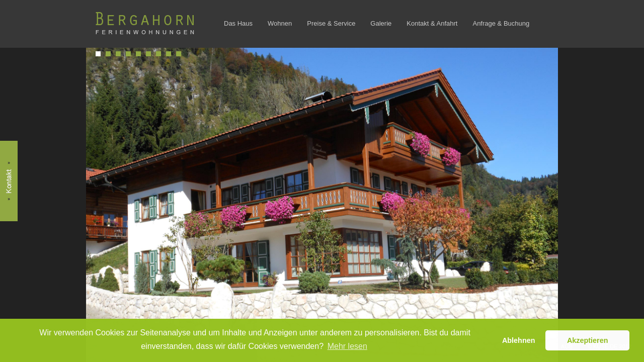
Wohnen (280, 23)
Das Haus (238, 23)
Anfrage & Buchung (501, 23)
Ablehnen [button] (519, 340)
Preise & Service (331, 23)
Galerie (381, 23)
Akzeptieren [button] (588, 340)
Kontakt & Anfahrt (432, 23)
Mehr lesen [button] (347, 346)
